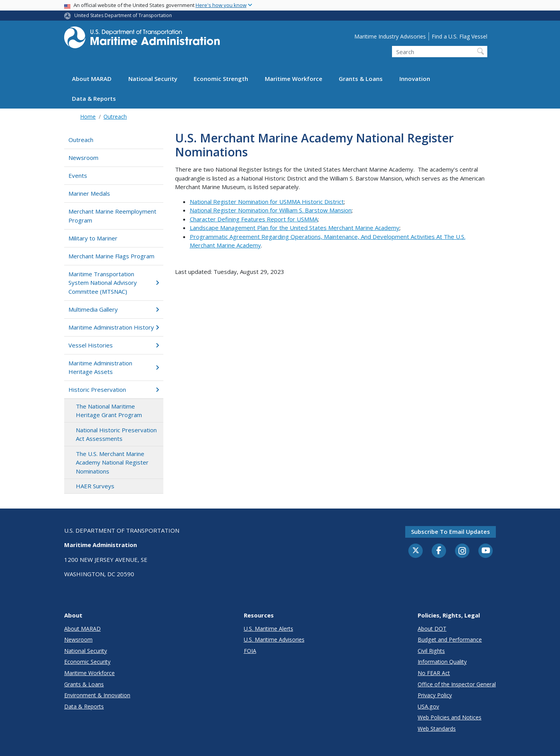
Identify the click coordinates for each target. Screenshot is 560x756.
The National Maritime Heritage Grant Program (109, 411)
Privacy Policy (435, 695)
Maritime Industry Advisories (390, 36)
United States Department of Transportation (123, 15)
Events (78, 175)
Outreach (115, 117)
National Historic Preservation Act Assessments (116, 434)
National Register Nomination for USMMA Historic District (267, 202)
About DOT (432, 629)
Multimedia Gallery (114, 309)
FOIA (250, 651)
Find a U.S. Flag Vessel (459, 36)
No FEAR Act (434, 673)
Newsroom (83, 158)
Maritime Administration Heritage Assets (114, 367)
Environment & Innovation (97, 695)
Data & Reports (94, 98)
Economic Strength (221, 79)
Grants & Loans (361, 79)
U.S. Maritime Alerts (269, 629)
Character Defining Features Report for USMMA (254, 219)
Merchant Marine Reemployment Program (112, 216)
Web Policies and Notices (450, 717)
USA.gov (428, 706)
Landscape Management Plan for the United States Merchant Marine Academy (295, 228)
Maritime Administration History (114, 327)
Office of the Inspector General (457, 684)
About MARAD (92, 79)
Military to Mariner (93, 238)
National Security (153, 79)
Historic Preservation (114, 389)
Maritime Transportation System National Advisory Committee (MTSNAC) (114, 283)
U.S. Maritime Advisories (274, 639)
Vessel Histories (114, 345)
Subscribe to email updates (451, 531)
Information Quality (442, 662)
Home (88, 117)
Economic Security (87, 662)
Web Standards (437, 729)
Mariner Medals (89, 193)
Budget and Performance (450, 639)
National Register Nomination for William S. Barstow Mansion (271, 210)
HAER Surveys (95, 486)
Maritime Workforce (294, 79)
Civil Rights (431, 651)
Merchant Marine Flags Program (111, 256)
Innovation (415, 79)
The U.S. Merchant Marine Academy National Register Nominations (112, 462)
